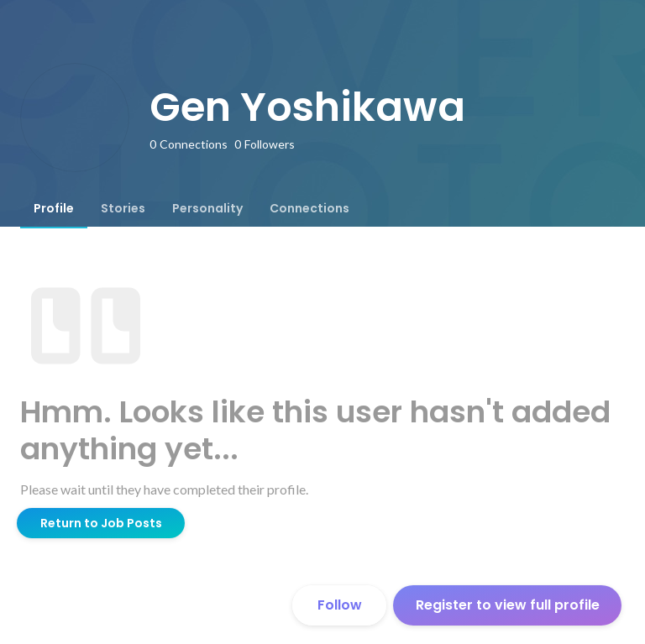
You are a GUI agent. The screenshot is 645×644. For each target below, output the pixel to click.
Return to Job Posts (101, 523)
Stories (123, 208)
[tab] (54, 208)
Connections (309, 208)
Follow (340, 605)
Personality (207, 208)
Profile (54, 208)
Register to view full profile (508, 605)
